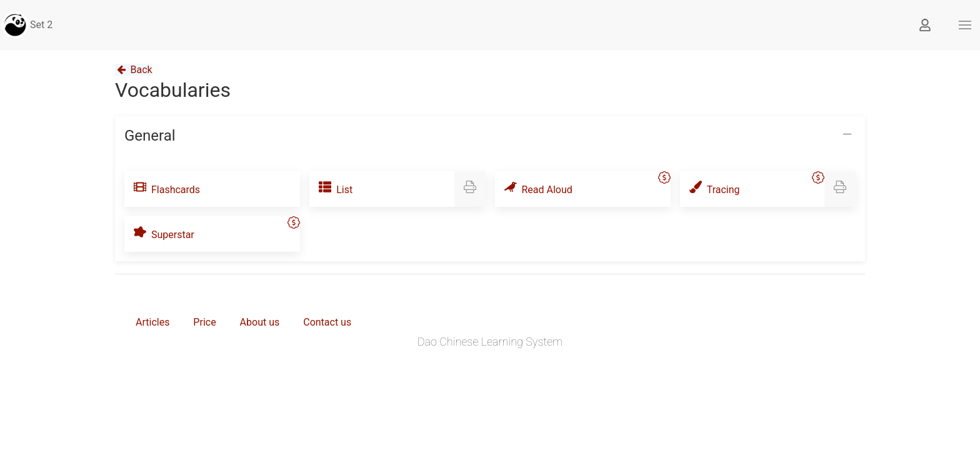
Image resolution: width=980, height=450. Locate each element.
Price (204, 322)
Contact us (327, 322)
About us (260, 322)
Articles (152, 322)
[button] (965, 25)
